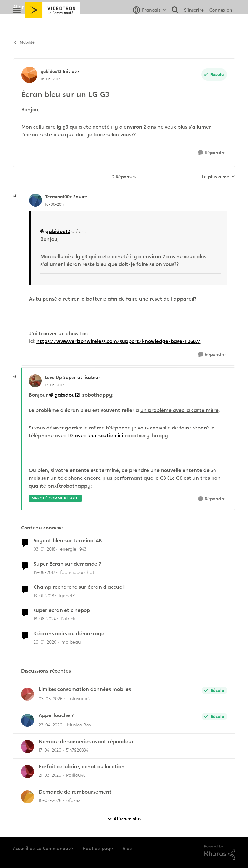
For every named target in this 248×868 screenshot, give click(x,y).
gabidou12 (58, 231)
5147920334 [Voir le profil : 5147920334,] (77, 750)
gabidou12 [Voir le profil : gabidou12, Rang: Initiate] (51, 71)
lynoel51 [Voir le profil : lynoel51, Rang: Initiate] (67, 596)
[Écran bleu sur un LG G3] (55, 204)
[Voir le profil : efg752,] (27, 797)
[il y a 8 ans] (44, 549)
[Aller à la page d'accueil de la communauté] (53, 24)
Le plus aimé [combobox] (219, 177)
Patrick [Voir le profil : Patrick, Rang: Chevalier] (68, 619)
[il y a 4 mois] (50, 775)
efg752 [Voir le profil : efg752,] (73, 800)
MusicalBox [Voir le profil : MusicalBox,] (79, 725)
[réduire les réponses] (15, 196)
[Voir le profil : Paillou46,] (27, 772)
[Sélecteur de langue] (149, 24)
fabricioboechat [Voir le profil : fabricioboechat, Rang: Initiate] (77, 572)
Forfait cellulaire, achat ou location (82, 767)
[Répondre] (212, 153)
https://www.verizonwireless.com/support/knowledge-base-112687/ (119, 341)
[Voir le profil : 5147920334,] (27, 746)
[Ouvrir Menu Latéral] (17, 24)
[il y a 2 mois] (51, 699)
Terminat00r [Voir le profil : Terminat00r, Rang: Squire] (58, 197)
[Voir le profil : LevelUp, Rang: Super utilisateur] (35, 381)
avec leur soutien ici (99, 435)
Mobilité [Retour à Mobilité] (24, 42)
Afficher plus (124, 819)
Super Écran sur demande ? (67, 564)
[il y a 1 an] (45, 619)
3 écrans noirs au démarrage (69, 634)
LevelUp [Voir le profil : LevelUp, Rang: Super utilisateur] (53, 377)
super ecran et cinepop (62, 610)
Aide (127, 848)
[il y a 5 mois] (45, 642)
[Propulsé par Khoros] (220, 853)
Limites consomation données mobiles (85, 689)
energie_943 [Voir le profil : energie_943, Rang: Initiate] (73, 549)
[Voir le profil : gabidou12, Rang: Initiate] (29, 75)
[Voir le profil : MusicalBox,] (27, 720)
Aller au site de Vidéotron (44, 7)
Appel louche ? (56, 715)
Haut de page (98, 848)
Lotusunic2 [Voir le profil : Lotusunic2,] (79, 699)
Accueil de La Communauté (43, 848)
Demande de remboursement (75, 792)
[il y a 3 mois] (50, 750)
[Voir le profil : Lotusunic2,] (27, 694)
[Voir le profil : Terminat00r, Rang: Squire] (35, 200)
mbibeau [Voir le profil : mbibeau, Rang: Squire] (71, 642)
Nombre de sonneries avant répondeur (86, 742)
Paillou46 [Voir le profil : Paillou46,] (76, 775)
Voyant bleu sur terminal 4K (68, 541)
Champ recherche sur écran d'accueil (79, 587)
